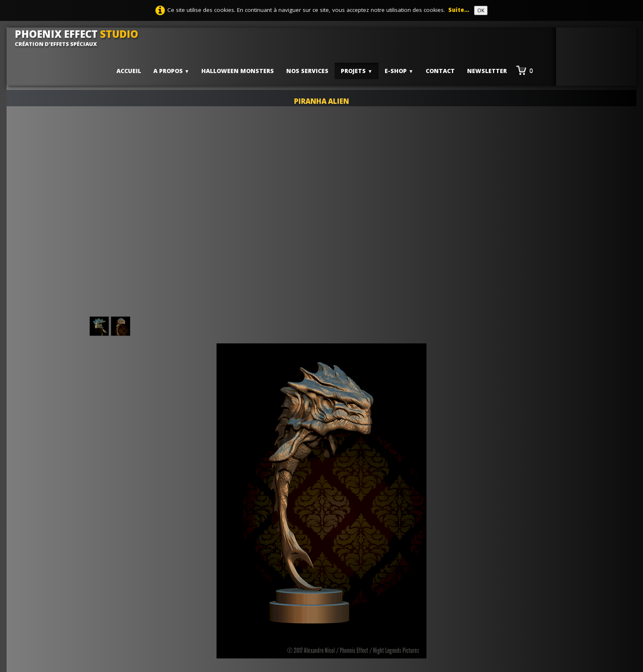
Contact (440, 71)
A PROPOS (171, 71)
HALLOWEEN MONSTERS (238, 71)
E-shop (399, 71)
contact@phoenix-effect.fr (116, 626)
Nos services (307, 71)
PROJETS (357, 71)
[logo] (80, 38)
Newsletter (487, 71)
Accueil (129, 71)
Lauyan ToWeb (451, 594)
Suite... (459, 10)
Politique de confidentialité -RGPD (305, 602)
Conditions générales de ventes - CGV (311, 594)
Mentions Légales (282, 585)
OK (481, 10)
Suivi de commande (284, 610)
